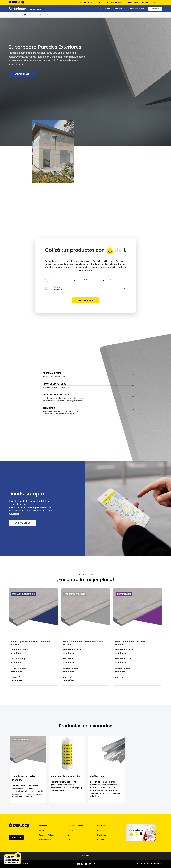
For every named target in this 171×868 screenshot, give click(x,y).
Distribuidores (103, 835)
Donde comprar (117, 2)
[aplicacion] (89, 288)
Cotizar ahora (22, 74)
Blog (154, 2)
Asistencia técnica (132, 2)
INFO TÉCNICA (120, 9)
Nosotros (146, 2)
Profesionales (103, 826)
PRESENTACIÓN (104, 9)
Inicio (10, 15)
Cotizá (97, 2)
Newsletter (17, 837)
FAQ (70, 840)
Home (79, 2)
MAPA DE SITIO (23, 864)
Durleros (101, 830)
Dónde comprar (45, 840)
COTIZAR (155, 9)
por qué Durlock (137, 9)
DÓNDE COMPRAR (22, 523)
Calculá (105, 2)
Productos (88, 2)
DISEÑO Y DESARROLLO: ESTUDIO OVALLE (149, 864)
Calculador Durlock (46, 835)
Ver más (86, 855)
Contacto (101, 840)
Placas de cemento (31, 15)
